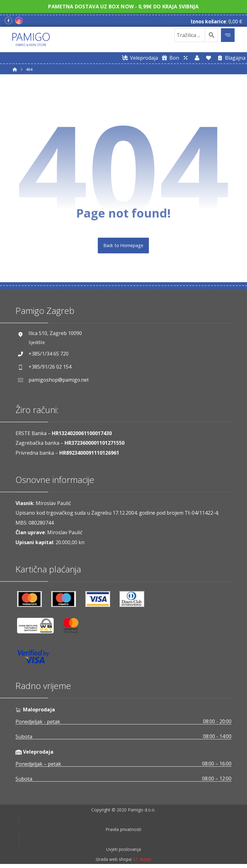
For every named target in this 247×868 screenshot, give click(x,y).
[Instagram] (19, 21)
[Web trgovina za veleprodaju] (139, 58)
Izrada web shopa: (114, 863)
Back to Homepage (124, 246)
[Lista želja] (209, 58)
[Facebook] (8, 21)
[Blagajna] (230, 58)
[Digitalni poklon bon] (169, 58)
